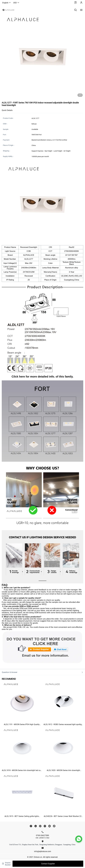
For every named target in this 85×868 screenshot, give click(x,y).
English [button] (7, 3)
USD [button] (16, 3)
